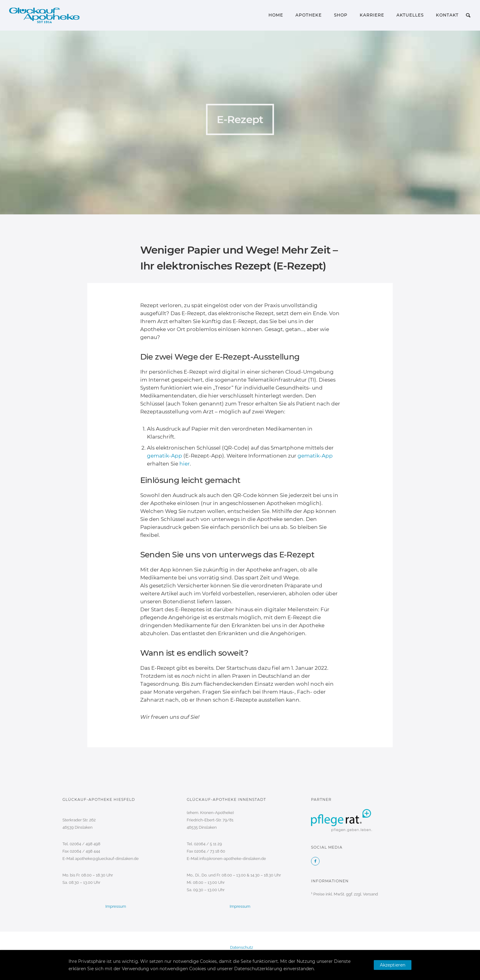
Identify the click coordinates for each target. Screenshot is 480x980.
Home (276, 15)
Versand (370, 894)
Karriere (372, 15)
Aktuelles (410, 15)
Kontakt (447, 15)
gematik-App (165, 456)
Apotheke (309, 15)
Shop (341, 15)
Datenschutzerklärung (258, 969)
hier (185, 464)
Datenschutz (241, 947)
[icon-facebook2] (315, 861)
